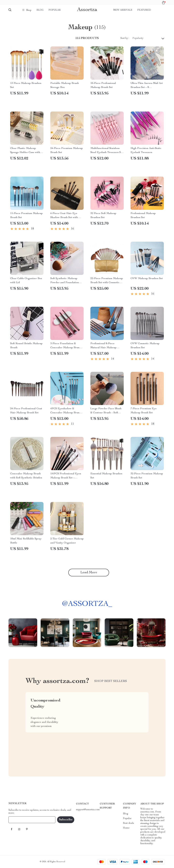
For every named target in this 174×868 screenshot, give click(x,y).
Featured (144, 10)
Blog (40, 10)
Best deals (128, 823)
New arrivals (123, 10)
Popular (55, 10)
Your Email (18, 820)
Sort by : (125, 38)
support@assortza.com (88, 810)
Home (126, 828)
